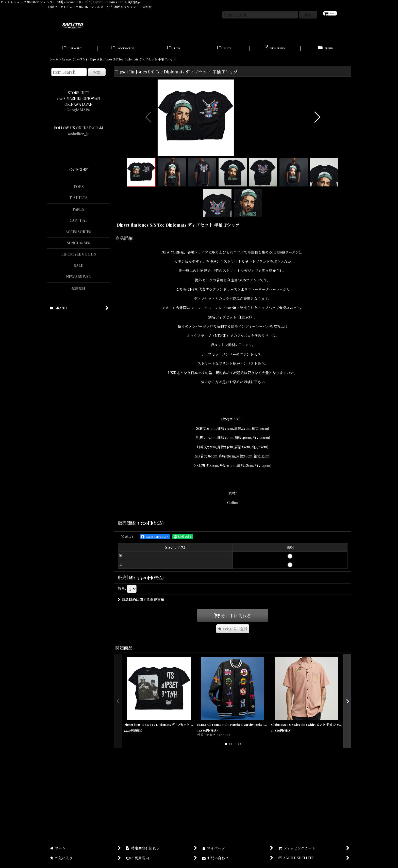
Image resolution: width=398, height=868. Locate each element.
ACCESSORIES (78, 234)
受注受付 (78, 291)
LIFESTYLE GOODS (79, 257)
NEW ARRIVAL (78, 279)
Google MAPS (78, 112)
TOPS (79, 189)
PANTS (79, 211)
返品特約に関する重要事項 (141, 676)
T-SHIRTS (78, 200)
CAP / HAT (78, 223)
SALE (78, 268)
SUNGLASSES (79, 246)
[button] (149, 156)
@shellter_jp (79, 136)
